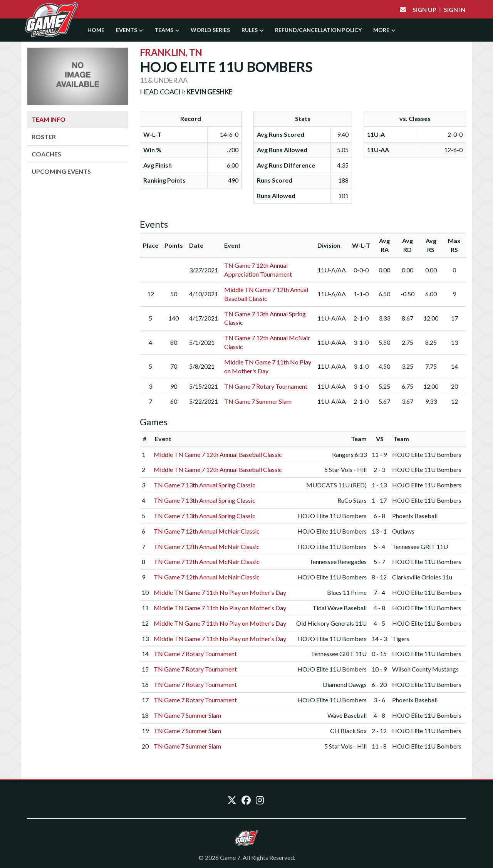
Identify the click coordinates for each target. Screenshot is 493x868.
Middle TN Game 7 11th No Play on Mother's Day (220, 592)
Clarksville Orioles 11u (422, 577)
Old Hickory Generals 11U (331, 623)
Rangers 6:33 (349, 454)
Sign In (454, 9)
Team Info (49, 119)
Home (96, 30)
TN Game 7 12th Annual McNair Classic (207, 531)
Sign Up (424, 9)
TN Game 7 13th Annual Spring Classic (205, 485)
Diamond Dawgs (345, 684)
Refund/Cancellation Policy (318, 30)
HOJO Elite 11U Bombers (427, 454)
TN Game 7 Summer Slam (258, 401)
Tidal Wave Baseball (340, 608)
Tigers (401, 639)
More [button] (384, 30)
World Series (210, 30)
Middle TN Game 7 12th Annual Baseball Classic (218, 454)
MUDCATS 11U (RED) (336, 485)
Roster (44, 137)
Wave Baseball (347, 715)
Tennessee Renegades (338, 562)
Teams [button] (167, 30)
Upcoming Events (61, 171)
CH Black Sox (348, 731)
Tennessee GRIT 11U (420, 546)
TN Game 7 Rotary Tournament (266, 386)
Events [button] (129, 30)
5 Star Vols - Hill (345, 469)
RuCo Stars (352, 500)
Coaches (46, 154)
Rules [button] (252, 30)
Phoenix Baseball (415, 516)
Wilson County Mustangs (425, 669)
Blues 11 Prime (347, 592)
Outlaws (403, 531)
